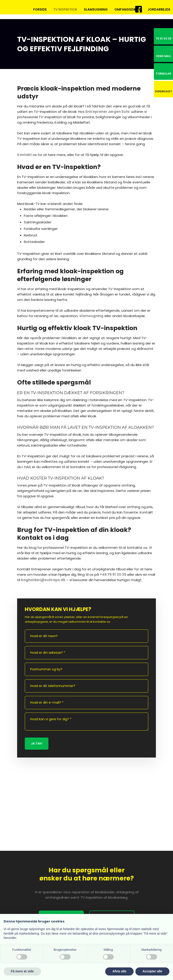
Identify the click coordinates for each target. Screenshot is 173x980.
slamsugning (91, 316)
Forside (40, 9)
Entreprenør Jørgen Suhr (108, 112)
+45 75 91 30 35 (113, 574)
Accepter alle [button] (152, 971)
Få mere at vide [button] (22, 971)
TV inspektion (65, 9)
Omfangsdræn (128, 9)
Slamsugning (96, 9)
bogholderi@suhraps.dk (43, 580)
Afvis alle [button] (119, 971)
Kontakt (24, 155)
